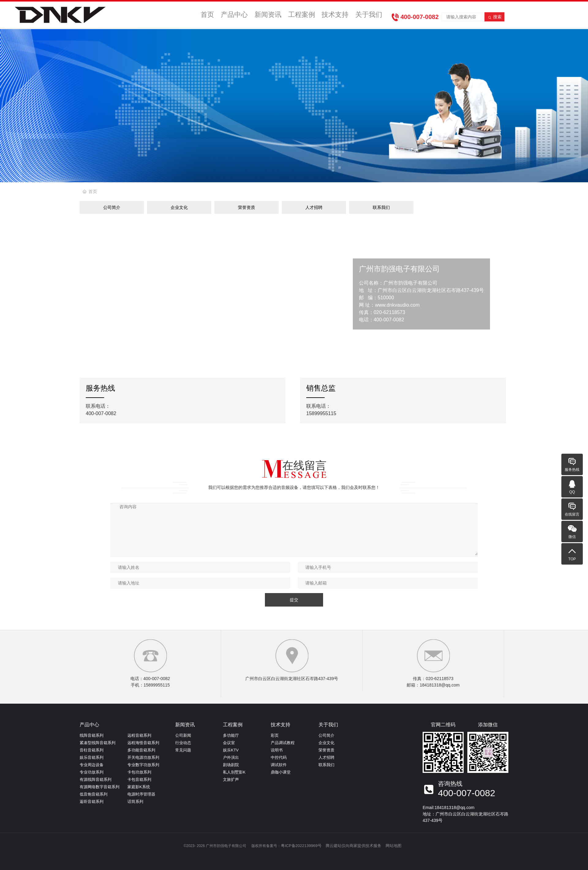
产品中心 (236, 15)
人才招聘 (314, 207)
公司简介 (112, 207)
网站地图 (394, 846)
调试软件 (279, 765)
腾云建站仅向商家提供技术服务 (353, 846)
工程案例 (302, 15)
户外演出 (231, 757)
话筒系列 (135, 802)
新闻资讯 (269, 15)
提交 (294, 600)
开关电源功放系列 (143, 757)
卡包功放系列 (139, 772)
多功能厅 (231, 735)
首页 (209, 15)
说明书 (277, 750)
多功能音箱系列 (141, 750)
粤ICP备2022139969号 (301, 846)
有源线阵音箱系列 (96, 779)
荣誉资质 (247, 207)
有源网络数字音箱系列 (100, 787)
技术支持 (335, 15)
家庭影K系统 (139, 787)
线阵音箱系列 (92, 735)
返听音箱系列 (92, 802)
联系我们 (381, 207)
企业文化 (179, 207)
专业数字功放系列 (143, 765)
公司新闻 (183, 735)
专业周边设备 (92, 765)
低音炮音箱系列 (94, 794)
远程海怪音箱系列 (143, 743)
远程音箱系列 (139, 735)
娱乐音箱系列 (92, 757)
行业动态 (183, 743)
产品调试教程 (283, 743)
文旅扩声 (231, 779)
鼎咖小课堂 (281, 772)
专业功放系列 (92, 772)
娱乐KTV (231, 750)
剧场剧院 (231, 765)
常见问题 (183, 750)
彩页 (275, 735)
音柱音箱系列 (92, 750)
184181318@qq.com (454, 808)
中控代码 (279, 757)
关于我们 (368, 15)
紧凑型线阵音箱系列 (98, 743)
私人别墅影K (234, 772)
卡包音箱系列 (139, 779)
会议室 (229, 743)
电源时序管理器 (141, 794)
